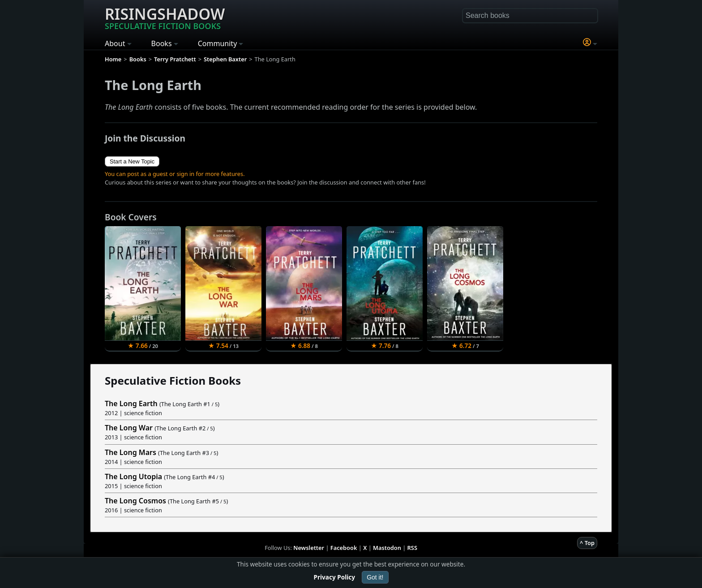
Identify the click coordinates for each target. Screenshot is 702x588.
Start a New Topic (132, 161)
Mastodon (387, 548)
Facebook (344, 548)
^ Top (587, 543)
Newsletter (309, 548)
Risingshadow (165, 17)
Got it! (375, 577)
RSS (412, 548)
